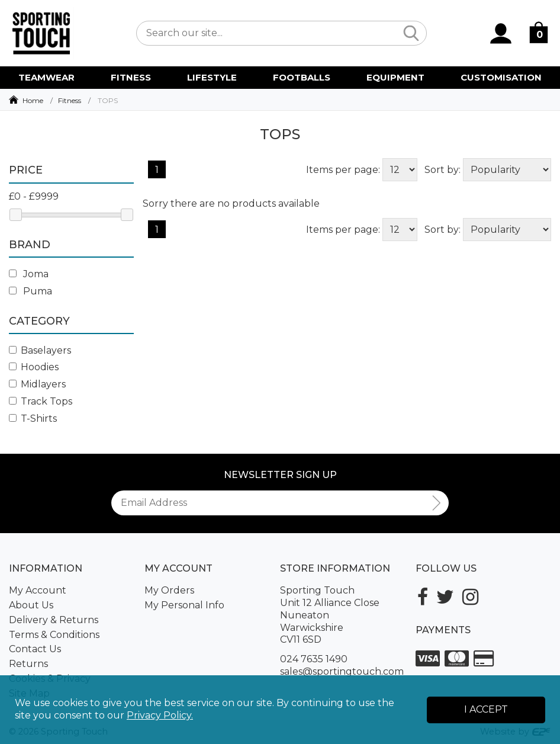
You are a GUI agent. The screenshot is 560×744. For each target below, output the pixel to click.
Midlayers (37, 384)
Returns (28, 664)
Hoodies (34, 367)
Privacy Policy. (160, 715)
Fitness (70, 100)
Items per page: (343, 170)
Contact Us (35, 649)
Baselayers (40, 350)
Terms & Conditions (54, 635)
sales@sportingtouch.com (342, 671)
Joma (29, 274)
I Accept (486, 709)
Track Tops (41, 401)
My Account (38, 590)
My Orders (169, 590)
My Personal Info (184, 605)
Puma (30, 291)
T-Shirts (33, 418)
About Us (31, 605)
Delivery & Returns (54, 620)
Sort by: (442, 170)
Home (33, 100)
